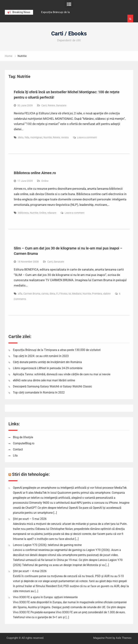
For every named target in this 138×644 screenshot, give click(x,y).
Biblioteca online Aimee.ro (35, 173)
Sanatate (61, 105)
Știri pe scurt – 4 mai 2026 (30, 571)
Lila (15, 455)
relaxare (52, 213)
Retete (51, 105)
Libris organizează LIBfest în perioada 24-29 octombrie (48, 368)
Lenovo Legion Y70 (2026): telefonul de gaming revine (47, 545)
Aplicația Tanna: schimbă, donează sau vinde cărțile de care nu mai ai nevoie (62, 374)
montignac (36, 137)
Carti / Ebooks (69, 34)
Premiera (97, 294)
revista (65, 137)
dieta (21, 137)
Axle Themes (124, 638)
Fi (57, 294)
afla (20, 294)
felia (27, 137)
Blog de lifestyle (23, 437)
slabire (107, 294)
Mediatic (77, 294)
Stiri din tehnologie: (31, 474)
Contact (18, 449)
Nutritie (48, 137)
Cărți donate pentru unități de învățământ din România (47, 362)
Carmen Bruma (32, 294)
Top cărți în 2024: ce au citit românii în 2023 (41, 356)
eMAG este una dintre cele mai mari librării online (44, 380)
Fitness (63, 294)
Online (45, 181)
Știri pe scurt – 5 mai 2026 (30, 519)
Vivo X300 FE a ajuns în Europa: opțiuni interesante (45, 597)
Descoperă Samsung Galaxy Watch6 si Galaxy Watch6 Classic (52, 386)
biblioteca (23, 213)
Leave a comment (87, 137)
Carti (44, 105)
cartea (45, 294)
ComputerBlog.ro (24, 443)
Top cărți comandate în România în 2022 (39, 393)
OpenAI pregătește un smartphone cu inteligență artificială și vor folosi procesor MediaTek (70, 488)
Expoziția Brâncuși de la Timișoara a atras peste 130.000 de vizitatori (57, 350)
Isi (70, 294)
